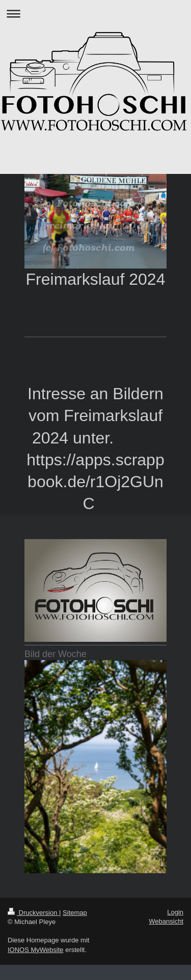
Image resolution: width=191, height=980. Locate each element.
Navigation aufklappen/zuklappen (95, 13)
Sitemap (75, 913)
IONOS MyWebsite (36, 950)
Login (175, 912)
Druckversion (33, 913)
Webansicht (166, 921)
